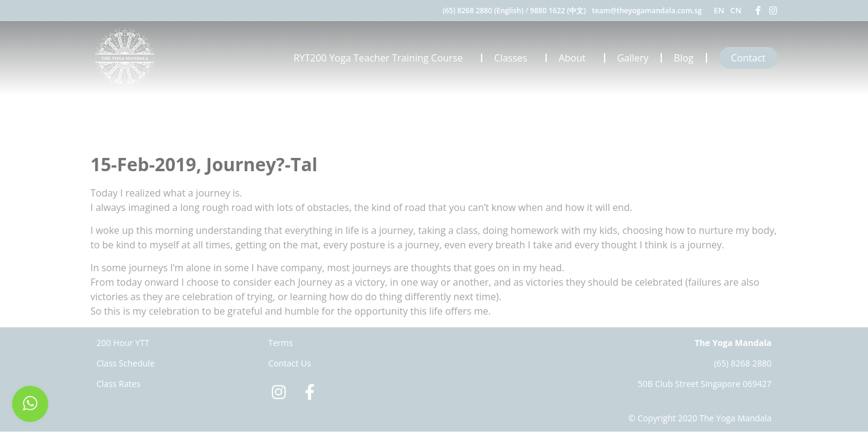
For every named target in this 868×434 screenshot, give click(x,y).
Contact (748, 58)
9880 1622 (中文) (558, 11)
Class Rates (118, 384)
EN (719, 10)
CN (736, 10)
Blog (684, 58)
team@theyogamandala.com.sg (647, 11)
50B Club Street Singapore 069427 (705, 384)
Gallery (633, 58)
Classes (514, 58)
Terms (281, 343)
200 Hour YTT (123, 343)
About (575, 58)
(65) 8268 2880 (743, 363)
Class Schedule (126, 363)
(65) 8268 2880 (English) (483, 11)
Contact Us (290, 363)
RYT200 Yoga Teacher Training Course (381, 58)
